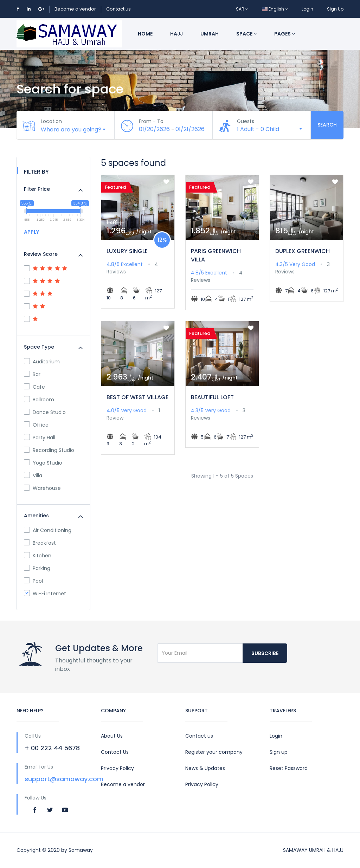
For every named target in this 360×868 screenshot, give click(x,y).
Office (36, 425)
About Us (112, 736)
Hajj (176, 34)
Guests (246, 121)
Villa (33, 475)
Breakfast (40, 543)
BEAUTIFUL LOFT (212, 397)
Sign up (279, 752)
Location (52, 121)
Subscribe (265, 653)
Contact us (118, 9)
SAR (242, 9)
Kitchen (38, 556)
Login (307, 9)
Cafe (34, 387)
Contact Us (115, 752)
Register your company (214, 752)
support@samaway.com (64, 779)
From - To (152, 121)
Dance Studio (45, 412)
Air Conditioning (48, 530)
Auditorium (42, 362)
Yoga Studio (43, 463)
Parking (37, 568)
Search (327, 125)
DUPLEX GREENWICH (303, 251)
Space (246, 34)
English (275, 9)
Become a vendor (75, 9)
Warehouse (42, 488)
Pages (285, 34)
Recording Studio (49, 450)
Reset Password (289, 768)
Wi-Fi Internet (45, 594)
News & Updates (205, 768)
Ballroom (39, 400)
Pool (33, 581)
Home (145, 34)
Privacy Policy (117, 768)
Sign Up (335, 9)
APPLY (31, 232)
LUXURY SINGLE (127, 251)
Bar (32, 374)
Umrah (210, 34)
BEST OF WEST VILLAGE (137, 397)
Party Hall (40, 438)
